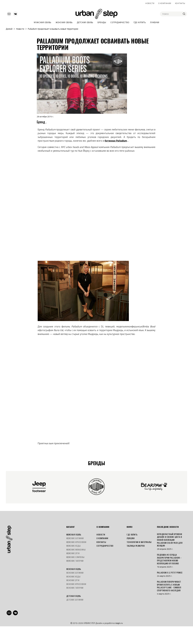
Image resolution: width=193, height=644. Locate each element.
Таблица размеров (136, 546)
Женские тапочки (75, 588)
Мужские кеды (73, 546)
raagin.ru (119, 623)
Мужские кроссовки (76, 542)
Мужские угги (73, 553)
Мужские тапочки (75, 561)
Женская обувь (64, 22)
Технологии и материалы (139, 542)
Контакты (180, 3)
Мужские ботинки (75, 538)
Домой (9, 29)
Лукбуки (155, 22)
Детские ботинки (75, 600)
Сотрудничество (120, 22)
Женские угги (73, 580)
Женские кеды (73, 576)
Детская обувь (85, 22)
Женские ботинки (75, 573)
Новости (150, 3)
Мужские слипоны (75, 557)
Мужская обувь (43, 22)
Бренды (102, 22)
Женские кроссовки (76, 584)
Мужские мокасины (76, 549)
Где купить (140, 22)
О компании (165, 3)
